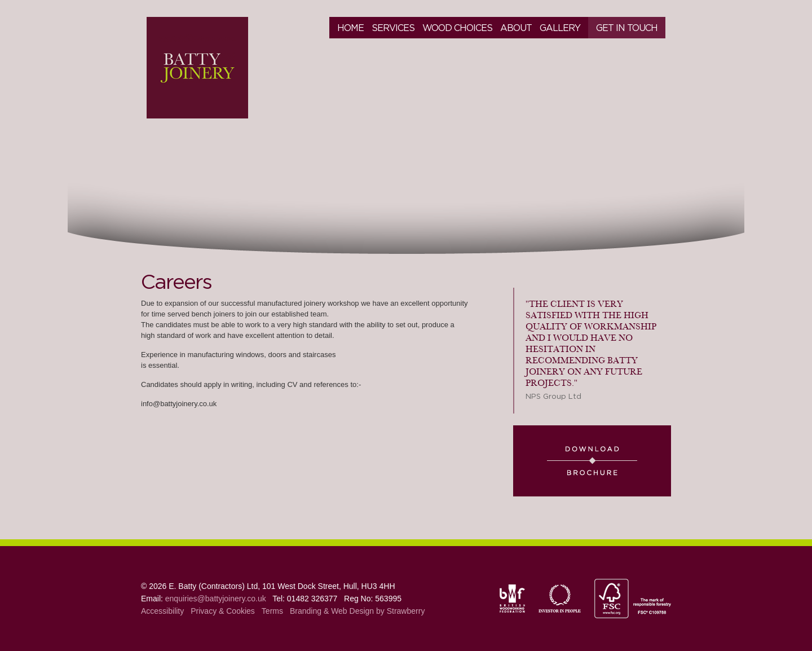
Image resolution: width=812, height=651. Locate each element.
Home (350, 28)
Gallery (560, 28)
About (516, 28)
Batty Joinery (197, 68)
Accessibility (162, 611)
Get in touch (627, 28)
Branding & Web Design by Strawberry (357, 611)
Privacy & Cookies (223, 611)
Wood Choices (457, 28)
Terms (272, 611)
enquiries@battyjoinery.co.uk (216, 599)
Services (393, 28)
